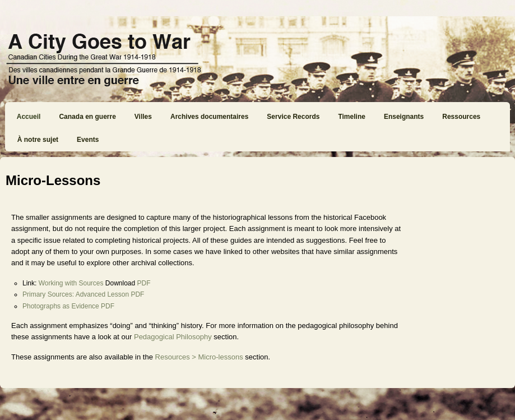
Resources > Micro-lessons (199, 357)
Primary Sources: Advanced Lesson (76, 294)
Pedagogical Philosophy (173, 337)
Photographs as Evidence (61, 306)
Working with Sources (71, 283)
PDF (144, 283)
